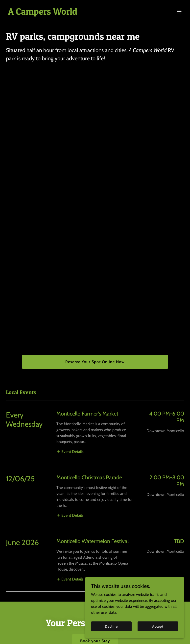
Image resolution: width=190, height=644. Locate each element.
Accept (158, 626)
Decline (111, 626)
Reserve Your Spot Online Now (95, 362)
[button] (179, 11)
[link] (43, 13)
